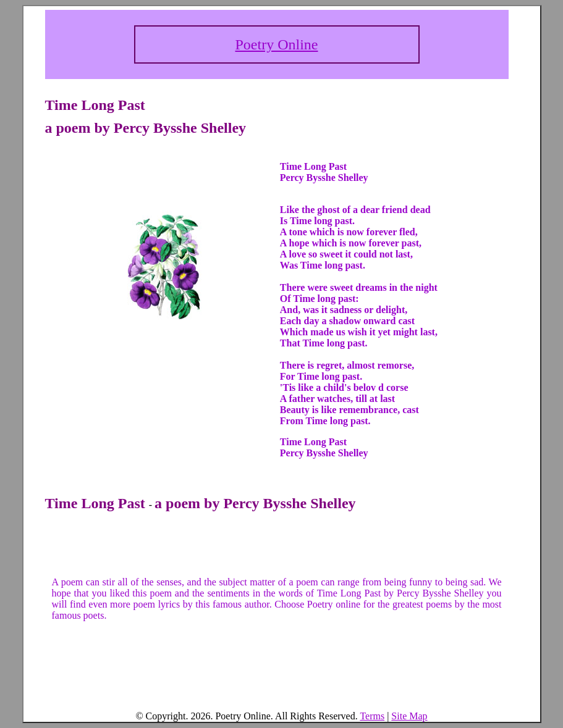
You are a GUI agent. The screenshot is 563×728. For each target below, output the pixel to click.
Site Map (409, 716)
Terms (372, 716)
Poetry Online (277, 44)
